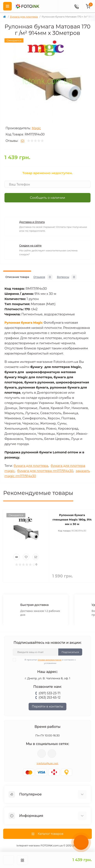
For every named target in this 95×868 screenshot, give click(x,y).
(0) (22, 141)
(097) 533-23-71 (50, 693)
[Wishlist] (26, 557)
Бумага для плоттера (24, 17)
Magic (36, 128)
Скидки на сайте (30, 246)
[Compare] (36, 557)
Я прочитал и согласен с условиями (47, 661)
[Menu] (7, 6)
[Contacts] (76, 6)
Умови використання (50, 660)
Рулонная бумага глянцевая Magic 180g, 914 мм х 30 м (72, 519)
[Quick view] (16, 557)
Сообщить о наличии (47, 198)
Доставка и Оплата (32, 222)
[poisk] (64, 6)
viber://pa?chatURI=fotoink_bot (42, 754)
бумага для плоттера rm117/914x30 (45, 471)
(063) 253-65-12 (50, 697)
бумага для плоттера (31, 466)
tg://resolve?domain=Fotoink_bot (52, 754)
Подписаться (70, 652)
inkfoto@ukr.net (48, 763)
